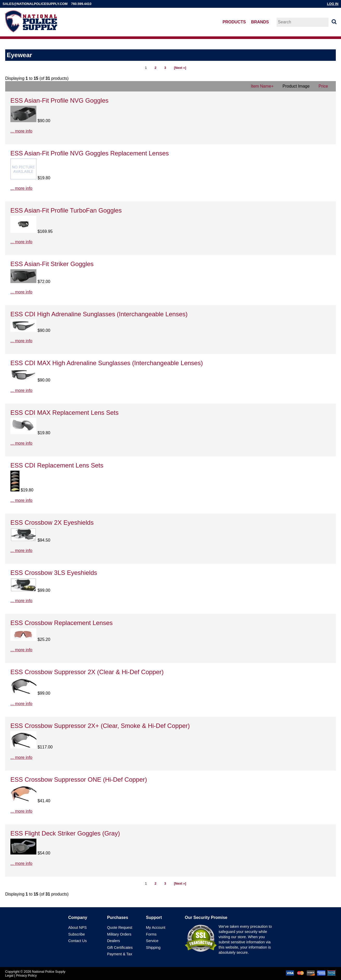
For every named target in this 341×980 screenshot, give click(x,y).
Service (152, 941)
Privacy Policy (27, 975)
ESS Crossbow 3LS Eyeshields (54, 573)
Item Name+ (262, 86)
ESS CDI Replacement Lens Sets (57, 465)
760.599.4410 (81, 4)
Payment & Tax (120, 954)
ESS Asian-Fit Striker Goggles (52, 264)
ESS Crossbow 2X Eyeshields (52, 522)
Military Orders (119, 934)
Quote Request (120, 928)
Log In (333, 4)
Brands (260, 22)
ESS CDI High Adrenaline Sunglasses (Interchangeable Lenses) (99, 314)
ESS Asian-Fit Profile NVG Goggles (59, 100)
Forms (151, 934)
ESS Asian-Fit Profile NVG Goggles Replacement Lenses (90, 153)
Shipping (153, 948)
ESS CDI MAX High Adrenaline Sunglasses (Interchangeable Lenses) (107, 363)
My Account (156, 928)
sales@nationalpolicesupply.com (35, 4)
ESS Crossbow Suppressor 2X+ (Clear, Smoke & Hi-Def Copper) (100, 726)
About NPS (77, 928)
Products (234, 22)
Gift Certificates (120, 948)
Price (323, 86)
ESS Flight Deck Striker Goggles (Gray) (65, 833)
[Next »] (180, 68)
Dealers (114, 941)
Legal (9, 975)
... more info (21, 131)
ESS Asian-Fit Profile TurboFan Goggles (66, 210)
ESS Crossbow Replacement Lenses (62, 623)
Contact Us (77, 941)
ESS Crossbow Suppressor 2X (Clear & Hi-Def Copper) (87, 672)
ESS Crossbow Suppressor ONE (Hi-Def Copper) (79, 780)
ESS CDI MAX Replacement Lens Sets (64, 413)
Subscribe (76, 934)
